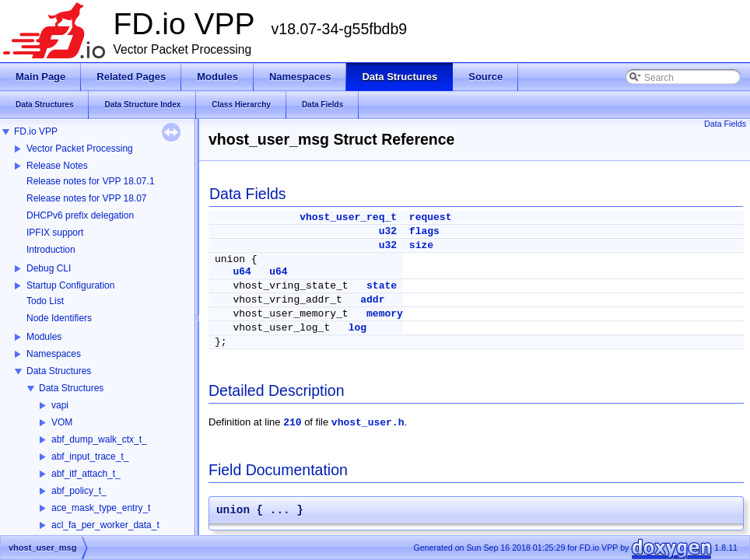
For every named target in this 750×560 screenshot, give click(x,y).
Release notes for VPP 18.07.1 (91, 181)
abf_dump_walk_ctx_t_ (99, 439)
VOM (62, 422)
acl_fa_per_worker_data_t (105, 525)
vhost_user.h (368, 423)
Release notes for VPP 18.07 (87, 198)
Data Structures (59, 371)
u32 (388, 231)
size (421, 245)
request (431, 217)
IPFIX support (55, 233)
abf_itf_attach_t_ (86, 474)
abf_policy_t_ (79, 491)
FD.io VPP (36, 131)
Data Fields (725, 124)
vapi (60, 405)
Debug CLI (49, 268)
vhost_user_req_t (348, 217)
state (382, 286)
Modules (44, 337)
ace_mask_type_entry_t (101, 508)
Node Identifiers (59, 318)
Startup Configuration (70, 285)
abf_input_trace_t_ (90, 457)
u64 (242, 272)
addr (372, 300)
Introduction (51, 250)
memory (385, 314)
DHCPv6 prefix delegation (80, 215)
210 (292, 423)
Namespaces (54, 354)
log (357, 328)
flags (424, 231)
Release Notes (57, 166)
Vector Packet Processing (80, 149)
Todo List (45, 301)
